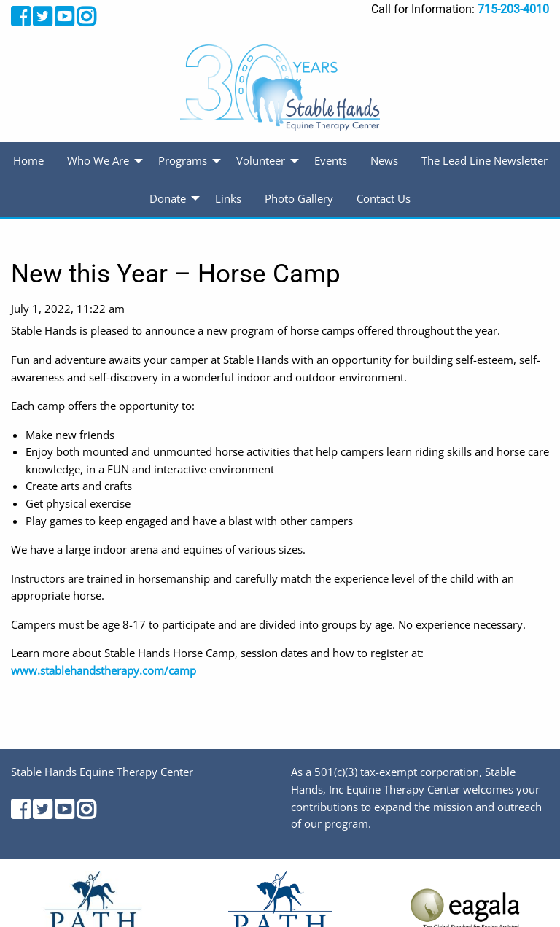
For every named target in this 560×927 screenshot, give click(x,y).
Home (28, 160)
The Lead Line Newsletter (485, 160)
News (384, 160)
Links (228, 198)
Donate (168, 198)
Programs (183, 160)
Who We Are (98, 160)
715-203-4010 (513, 9)
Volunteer (261, 160)
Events (331, 160)
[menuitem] (28, 161)
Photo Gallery (299, 198)
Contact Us (384, 198)
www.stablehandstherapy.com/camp (104, 670)
